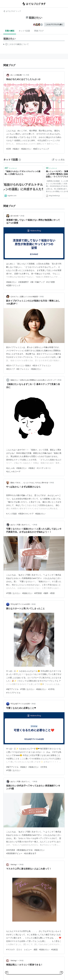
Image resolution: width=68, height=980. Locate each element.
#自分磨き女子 (30, 853)
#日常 (9, 149)
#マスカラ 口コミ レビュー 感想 (22, 950)
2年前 (59, 380)
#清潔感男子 (24, 282)
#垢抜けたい (26, 149)
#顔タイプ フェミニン (42, 365)
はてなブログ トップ (12, 11)
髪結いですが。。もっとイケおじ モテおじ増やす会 (29, 483)
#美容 (52, 593)
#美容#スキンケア (26, 514)
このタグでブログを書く (54, 25)
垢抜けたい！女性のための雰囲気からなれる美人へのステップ (33, 380)
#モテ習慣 (51, 282)
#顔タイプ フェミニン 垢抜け (19, 365)
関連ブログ (39, 31)
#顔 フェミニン (23, 369)
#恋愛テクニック (13, 285)
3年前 (34, 604)
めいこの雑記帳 (16, 75)
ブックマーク (11, 168)
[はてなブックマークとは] (20, 160)
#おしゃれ (10, 468)
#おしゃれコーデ (13, 471)
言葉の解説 (10, 31)
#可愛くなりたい (13, 593)
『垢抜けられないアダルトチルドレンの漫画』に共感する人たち (22, 173)
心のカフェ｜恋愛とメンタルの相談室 (24, 297)
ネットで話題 (24, 31)
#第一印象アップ (37, 282)
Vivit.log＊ (14, 865)
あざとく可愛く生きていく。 (21, 525)
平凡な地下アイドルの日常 (20, 604)
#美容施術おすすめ (25, 850)
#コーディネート (44, 468)
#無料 (46, 593)
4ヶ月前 (26, 75)
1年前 (22, 216)
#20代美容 (11, 850)
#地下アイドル (12, 689)
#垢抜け (16, 149)
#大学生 (51, 689)
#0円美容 (38, 593)
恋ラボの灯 (15, 216)
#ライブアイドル (13, 693)
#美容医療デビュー (14, 853)
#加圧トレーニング (41, 149)
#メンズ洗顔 (11, 514)
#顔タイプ (10, 369)
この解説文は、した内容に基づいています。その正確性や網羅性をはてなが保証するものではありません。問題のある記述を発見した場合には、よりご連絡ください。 (16, 45)
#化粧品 (54, 950)
